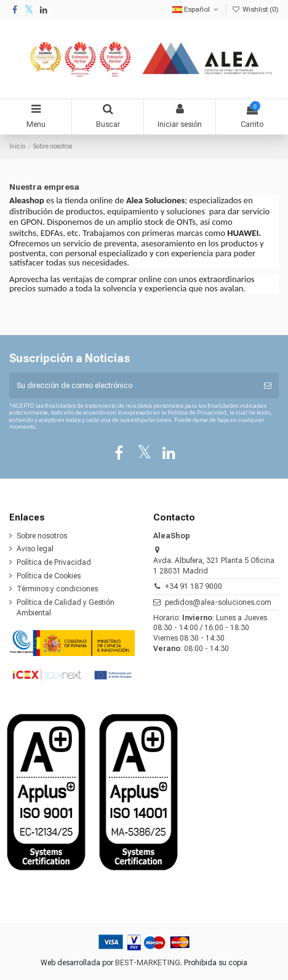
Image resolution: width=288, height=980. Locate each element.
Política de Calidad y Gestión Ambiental (66, 608)
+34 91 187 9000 (194, 586)
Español (196, 10)
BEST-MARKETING (148, 963)
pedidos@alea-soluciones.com (218, 602)
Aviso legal (35, 549)
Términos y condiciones (57, 589)
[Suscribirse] (268, 386)
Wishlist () (255, 10)
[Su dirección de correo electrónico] (133, 386)
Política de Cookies (49, 576)
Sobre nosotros (42, 536)
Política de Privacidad (54, 562)
